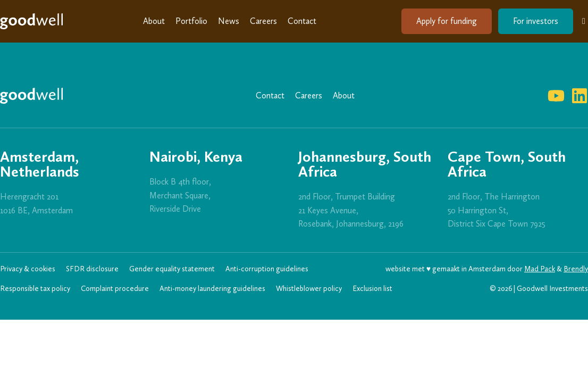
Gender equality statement (172, 269)
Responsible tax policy (35, 289)
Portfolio (191, 21)
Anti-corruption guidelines (267, 269)
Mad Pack (540, 269)
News (229, 21)
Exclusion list (372, 289)
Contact (302, 21)
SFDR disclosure (92, 269)
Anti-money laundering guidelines (212, 289)
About (154, 21)
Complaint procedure (115, 289)
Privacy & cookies (28, 269)
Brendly (576, 269)
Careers (263, 21)
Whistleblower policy (309, 289)
